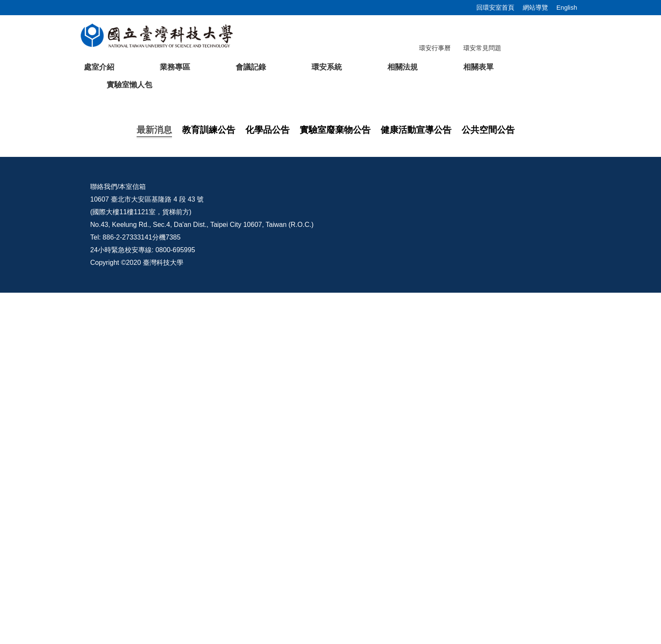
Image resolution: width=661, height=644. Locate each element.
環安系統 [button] (327, 67)
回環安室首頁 (495, 7)
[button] (20, 199)
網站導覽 (535, 7)
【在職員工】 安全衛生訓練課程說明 (191, 387)
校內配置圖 (398, 538)
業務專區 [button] (175, 67)
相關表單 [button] (478, 67)
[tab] (472, 294)
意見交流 (460, 538)
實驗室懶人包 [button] (129, 85)
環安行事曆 (435, 48)
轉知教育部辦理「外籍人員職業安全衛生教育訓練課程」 (221, 421)
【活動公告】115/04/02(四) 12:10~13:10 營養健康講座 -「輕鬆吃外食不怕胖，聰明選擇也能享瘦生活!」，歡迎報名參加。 (319, 438)
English (567, 7)
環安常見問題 (482, 48)
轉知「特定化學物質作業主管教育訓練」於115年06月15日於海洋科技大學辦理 (254, 404)
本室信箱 (132, 538)
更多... (330, 459)
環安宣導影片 (532, 538)
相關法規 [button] (403, 67)
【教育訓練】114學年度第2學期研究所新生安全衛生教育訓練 (228, 370)
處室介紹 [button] (99, 67)
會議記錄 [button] (251, 67)
